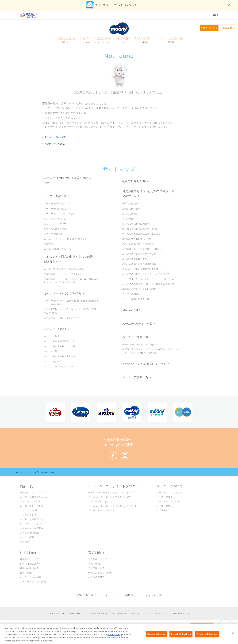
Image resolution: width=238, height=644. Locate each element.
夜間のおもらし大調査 (100, 572)
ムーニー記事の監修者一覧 (136, 299)
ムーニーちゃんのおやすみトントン (62, 356)
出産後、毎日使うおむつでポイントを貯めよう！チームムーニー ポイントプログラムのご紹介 (151, 351)
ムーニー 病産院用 (30, 533)
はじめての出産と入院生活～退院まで (141, 234)
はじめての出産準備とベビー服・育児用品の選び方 (148, 284)
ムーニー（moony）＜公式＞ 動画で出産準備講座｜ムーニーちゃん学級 (71, 302)
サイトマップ (154, 595)
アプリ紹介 (162, 510)
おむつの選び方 (96, 577)
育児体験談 (128, 219)
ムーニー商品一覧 (56, 196)
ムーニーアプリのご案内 (33, 581)
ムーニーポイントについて (102, 501)
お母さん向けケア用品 (55, 229)
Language (227, 28)
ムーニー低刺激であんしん (57, 209)
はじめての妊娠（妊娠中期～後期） (140, 229)
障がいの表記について (183, 613)
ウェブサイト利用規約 (95, 613)
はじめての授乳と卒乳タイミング (139, 254)
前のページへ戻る (55, 144)
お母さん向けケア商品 (32, 528)
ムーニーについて (56, 329)
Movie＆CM (131, 310)
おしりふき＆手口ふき (55, 219)
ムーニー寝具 (27, 537)
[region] (119, 634)
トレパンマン (27, 515)
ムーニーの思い (52, 351)
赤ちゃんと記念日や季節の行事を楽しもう (144, 269)
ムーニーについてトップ (169, 492)
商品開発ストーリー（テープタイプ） (63, 274)
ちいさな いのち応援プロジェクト (145, 364)
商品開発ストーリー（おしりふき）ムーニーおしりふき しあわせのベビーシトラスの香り (72, 280)
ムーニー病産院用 (53, 234)
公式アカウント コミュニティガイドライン (150, 613)
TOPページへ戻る (56, 137)
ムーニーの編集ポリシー (135, 294)
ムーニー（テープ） (31, 501)
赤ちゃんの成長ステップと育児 (138, 244)
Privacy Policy (115, 634)
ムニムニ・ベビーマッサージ (58, 366)
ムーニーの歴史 (52, 336)
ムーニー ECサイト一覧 (138, 324)
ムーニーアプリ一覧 (136, 337)
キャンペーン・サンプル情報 (63, 293)
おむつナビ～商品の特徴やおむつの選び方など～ (68, 259)
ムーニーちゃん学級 (31, 577)
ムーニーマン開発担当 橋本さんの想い (64, 269)
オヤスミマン (27, 510)
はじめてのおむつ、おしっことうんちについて (146, 274)
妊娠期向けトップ (29, 559)
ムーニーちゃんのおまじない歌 (60, 346)
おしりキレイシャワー (55, 224)
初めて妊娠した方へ (136, 181)
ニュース (102, 595)
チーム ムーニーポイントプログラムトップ (111, 492)
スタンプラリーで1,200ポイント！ (116, 5)
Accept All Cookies (207, 634)
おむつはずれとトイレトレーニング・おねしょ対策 (148, 279)
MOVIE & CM (85, 595)
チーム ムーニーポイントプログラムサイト (111, 506)
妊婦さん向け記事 (131, 209)
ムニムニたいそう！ (54, 361)
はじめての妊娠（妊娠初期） (137, 224)
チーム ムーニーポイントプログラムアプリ (111, 497)
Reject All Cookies (181, 634)
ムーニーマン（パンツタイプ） (60, 213)
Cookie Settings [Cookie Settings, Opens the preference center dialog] (156, 634)
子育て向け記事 (130, 203)
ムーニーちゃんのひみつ (169, 501)
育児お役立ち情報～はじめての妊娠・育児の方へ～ (148, 194)
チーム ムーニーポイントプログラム (141, 344)
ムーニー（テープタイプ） (57, 203)
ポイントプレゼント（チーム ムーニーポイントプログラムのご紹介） (71, 311)
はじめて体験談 (130, 213)
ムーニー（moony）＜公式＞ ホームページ (68, 180)
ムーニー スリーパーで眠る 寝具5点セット (65, 239)
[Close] (233, 633)
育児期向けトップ (98, 559)
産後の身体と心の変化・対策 (137, 239)
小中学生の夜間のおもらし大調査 (139, 289)
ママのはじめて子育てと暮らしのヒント (142, 249)
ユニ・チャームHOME (56, 613)
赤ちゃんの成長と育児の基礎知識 (139, 264)
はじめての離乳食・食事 (135, 259)
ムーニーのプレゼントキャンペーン (62, 318)
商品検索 (48, 244)
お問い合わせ (75, 613)
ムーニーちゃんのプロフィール (60, 341)
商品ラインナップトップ (33, 492)
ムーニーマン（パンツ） (33, 506)
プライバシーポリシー (118, 613)
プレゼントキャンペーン (101, 510)
